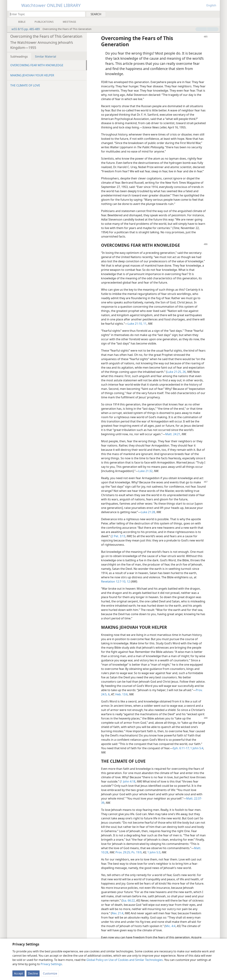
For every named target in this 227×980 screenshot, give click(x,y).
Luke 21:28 (148, 512)
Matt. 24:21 (173, 434)
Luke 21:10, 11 (137, 324)
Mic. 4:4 (170, 926)
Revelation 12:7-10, (114, 581)
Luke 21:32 (145, 471)
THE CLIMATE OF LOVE (25, 85)
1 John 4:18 (128, 781)
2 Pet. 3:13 (118, 536)
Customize (50, 973)
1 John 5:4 (196, 748)
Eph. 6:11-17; (181, 748)
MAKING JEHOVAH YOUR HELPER (32, 75)
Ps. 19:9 (136, 852)
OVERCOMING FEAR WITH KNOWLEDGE (37, 65)
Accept (19, 973)
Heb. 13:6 (121, 694)
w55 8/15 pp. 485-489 (24, 29)
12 (128, 581)
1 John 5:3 (154, 852)
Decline (33, 973)
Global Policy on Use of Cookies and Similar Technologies (125, 960)
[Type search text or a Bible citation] (45, 14)
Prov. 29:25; (123, 852)
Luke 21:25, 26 (176, 372)
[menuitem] (216, 14)
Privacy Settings (51, 964)
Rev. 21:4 (117, 913)
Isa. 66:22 (129, 900)
